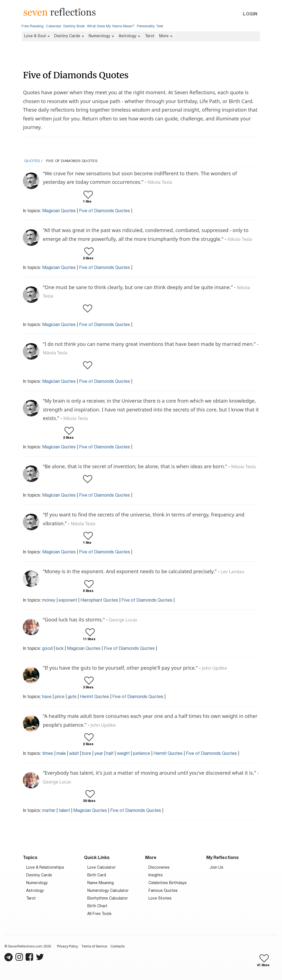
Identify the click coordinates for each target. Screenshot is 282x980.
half (110, 754)
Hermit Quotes (94, 697)
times (48, 754)
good (47, 649)
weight (123, 754)
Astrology (129, 36)
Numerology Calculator (108, 891)
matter (49, 811)
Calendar (54, 26)
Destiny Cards (69, 36)
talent (64, 811)
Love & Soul (37, 36)
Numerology (101, 36)
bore (87, 754)
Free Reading (32, 26)
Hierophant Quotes (99, 601)
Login (250, 14)
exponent (68, 601)
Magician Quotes (59, 211)
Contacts (117, 947)
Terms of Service (94, 947)
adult (74, 754)
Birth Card (97, 875)
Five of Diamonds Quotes (105, 211)
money (49, 601)
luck (60, 649)
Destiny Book (74, 26)
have (47, 697)
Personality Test (150, 26)
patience (142, 754)
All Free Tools (99, 914)
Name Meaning (101, 883)
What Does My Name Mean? (111, 26)
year (99, 754)
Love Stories (160, 899)
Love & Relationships (45, 868)
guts (72, 697)
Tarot (150, 36)
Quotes (32, 161)
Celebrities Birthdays (168, 883)
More (166, 36)
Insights (156, 875)
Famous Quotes (163, 891)
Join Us (216, 868)
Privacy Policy (67, 947)
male (61, 754)
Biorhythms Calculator (108, 899)
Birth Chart (97, 906)
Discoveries (159, 868)
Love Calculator (101, 868)
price (60, 697)
